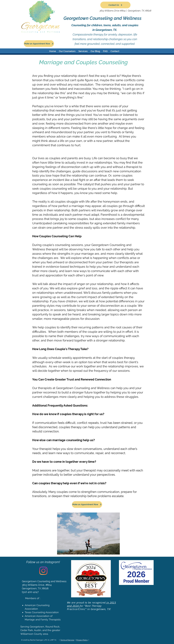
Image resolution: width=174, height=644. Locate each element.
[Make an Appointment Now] (39, 44)
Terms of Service (67, 640)
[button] (67, 51)
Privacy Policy (82, 640)
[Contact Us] (115, 5)
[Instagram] (43, 571)
